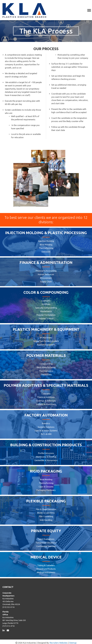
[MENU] (89, 10)
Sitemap (73, 643)
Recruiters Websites (59, 643)
